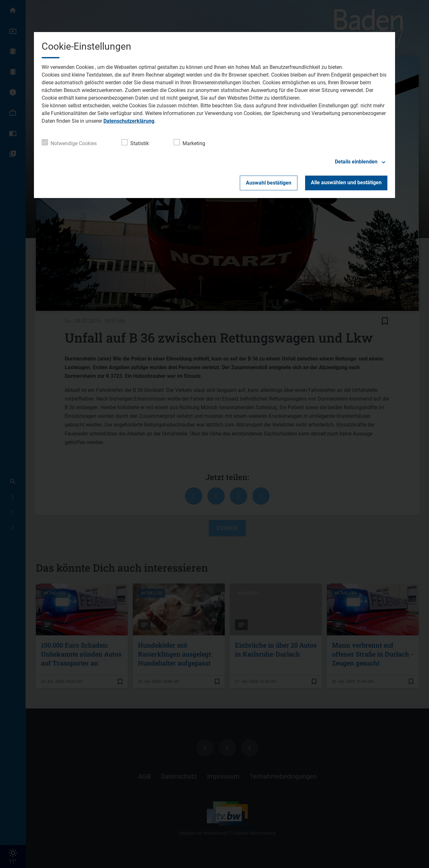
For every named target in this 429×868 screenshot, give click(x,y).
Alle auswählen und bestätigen (346, 182)
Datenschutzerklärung (129, 121)
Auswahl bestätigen (269, 183)
